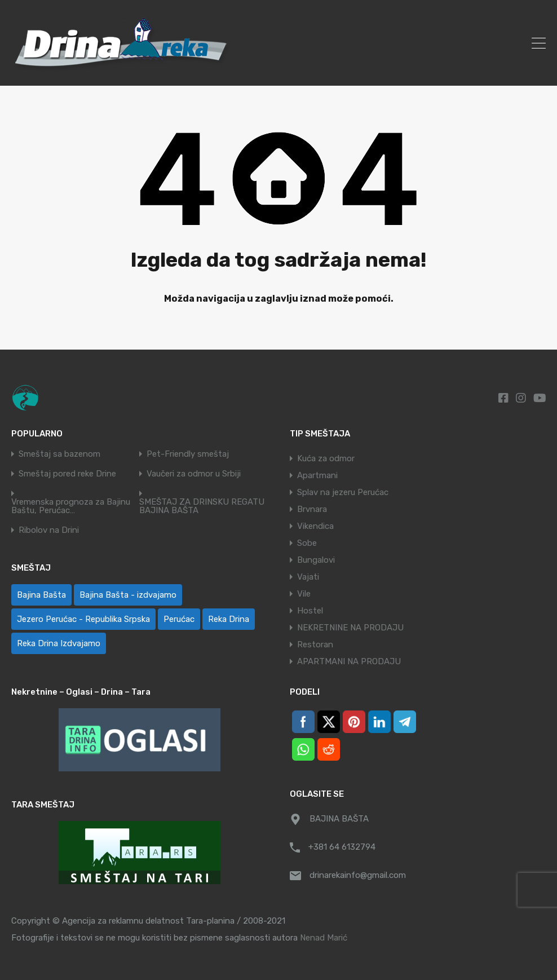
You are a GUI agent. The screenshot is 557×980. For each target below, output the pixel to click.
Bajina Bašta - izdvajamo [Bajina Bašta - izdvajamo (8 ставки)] (128, 595)
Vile (304, 594)
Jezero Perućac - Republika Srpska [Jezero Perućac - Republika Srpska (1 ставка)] (83, 619)
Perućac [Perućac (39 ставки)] (179, 619)
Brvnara (312, 509)
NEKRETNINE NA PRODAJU (350, 628)
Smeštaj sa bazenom (59, 454)
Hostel (310, 611)
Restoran (315, 644)
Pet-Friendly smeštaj (188, 454)
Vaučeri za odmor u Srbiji (194, 474)
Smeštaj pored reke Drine (67, 474)
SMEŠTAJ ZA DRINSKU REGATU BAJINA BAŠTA (202, 506)
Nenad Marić (324, 938)
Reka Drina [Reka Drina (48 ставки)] (229, 619)
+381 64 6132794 (342, 847)
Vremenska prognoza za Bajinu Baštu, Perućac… (71, 506)
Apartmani (317, 475)
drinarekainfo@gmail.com (358, 875)
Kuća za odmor (326, 458)
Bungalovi (316, 560)
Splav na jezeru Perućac (343, 492)
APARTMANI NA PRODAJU (349, 661)
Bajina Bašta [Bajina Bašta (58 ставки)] (41, 595)
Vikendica (315, 526)
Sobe (307, 543)
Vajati (308, 577)
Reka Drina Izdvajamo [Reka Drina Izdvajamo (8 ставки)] (59, 643)
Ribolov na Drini (49, 530)
